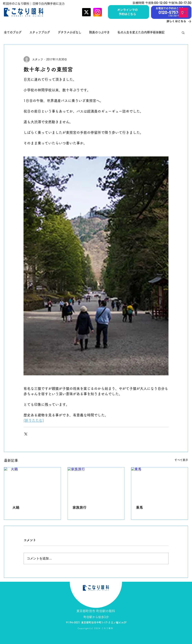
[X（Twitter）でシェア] (25, 434)
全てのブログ (13, 32)
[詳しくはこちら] (175, 21)
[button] (183, 13)
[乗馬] (160, 483)
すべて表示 (181, 460)
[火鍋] (32, 483)
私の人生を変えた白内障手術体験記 (141, 32)
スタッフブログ (40, 32)
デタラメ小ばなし (70, 32)
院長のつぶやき (99, 32)
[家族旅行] (96, 483)
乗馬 (139, 507)
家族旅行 (80, 507)
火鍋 (14, 507)
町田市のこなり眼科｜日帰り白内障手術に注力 (34, 4)
